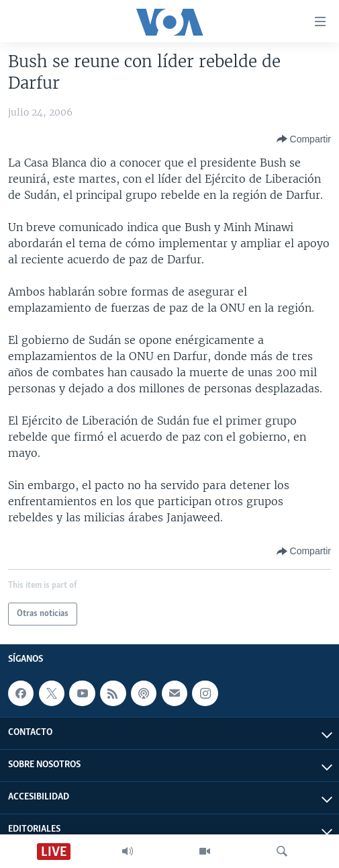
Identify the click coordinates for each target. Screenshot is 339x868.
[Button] (304, 139)
